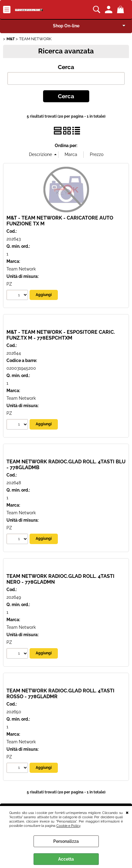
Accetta (66, 859)
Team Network (21, 269)
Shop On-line (66, 26)
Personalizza (66, 841)
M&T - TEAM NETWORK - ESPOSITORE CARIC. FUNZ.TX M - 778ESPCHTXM (61, 335)
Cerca (66, 67)
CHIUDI (127, 812)
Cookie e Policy (68, 826)
